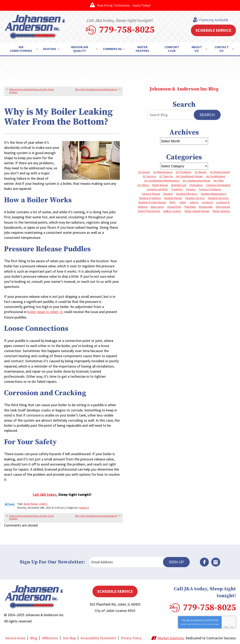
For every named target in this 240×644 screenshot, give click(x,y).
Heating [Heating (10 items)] (168, 194)
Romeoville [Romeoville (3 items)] (206, 207)
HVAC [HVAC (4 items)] (173, 202)
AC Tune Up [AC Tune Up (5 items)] (166, 176)
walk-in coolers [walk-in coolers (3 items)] (172, 211)
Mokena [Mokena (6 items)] (143, 207)
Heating (83, 507)
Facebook (204, 561)
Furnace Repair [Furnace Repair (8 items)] (151, 194)
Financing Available (214, 20)
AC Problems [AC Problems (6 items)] (184, 172)
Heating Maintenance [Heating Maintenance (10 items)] (214, 194)
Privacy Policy (196, 624)
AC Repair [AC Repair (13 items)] (201, 172)
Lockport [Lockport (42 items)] (207, 202)
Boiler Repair (31, 503)
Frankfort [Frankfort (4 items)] (177, 189)
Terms (232, 626)
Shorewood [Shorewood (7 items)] (223, 207)
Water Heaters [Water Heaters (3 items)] (222, 211)
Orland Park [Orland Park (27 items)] (174, 207)
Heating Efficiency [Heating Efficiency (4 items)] (187, 194)
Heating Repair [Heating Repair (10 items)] (173, 198)
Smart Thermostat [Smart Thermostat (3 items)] (149, 211)
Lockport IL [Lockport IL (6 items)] (223, 202)
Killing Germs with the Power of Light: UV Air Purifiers (31, 91)
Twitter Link (10, 504)
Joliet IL (43, 503)
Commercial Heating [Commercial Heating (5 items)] (218, 185)
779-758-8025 (127, 30)
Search (207, 115)
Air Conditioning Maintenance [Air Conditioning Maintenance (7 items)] (162, 181)
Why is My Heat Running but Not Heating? (96, 89)
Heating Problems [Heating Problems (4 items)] (150, 198)
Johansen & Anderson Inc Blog (184, 89)
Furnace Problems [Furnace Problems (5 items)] (210, 189)
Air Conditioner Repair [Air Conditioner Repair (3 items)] (189, 176)
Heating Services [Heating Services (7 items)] (218, 198)
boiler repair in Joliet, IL (45, 312)
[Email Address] (128, 561)
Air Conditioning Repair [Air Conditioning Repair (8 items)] (197, 181)
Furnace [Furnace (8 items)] (191, 189)
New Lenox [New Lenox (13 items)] (157, 207)
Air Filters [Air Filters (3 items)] (143, 185)
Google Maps (216, 561)
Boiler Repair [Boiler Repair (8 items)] (160, 185)
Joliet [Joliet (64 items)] (183, 202)
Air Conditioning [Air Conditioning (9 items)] (216, 176)
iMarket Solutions (171, 637)
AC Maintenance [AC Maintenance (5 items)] (163, 172)
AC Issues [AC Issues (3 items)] (144, 172)
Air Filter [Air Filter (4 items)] (219, 181)
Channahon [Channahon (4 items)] (196, 185)
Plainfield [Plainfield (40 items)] (190, 207)
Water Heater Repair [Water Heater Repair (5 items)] (197, 211)
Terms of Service (209, 624)
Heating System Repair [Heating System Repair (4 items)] (152, 202)
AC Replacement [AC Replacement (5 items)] (220, 172)
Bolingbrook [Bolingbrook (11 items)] (179, 185)
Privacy (226, 626)
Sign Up (176, 561)
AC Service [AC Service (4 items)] (149, 176)
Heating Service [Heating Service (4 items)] (195, 198)
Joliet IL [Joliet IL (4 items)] (194, 202)
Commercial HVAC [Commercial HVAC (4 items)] (157, 189)
